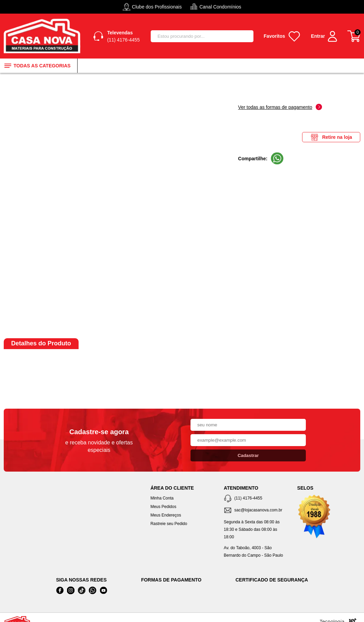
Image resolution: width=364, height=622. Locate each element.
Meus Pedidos (163, 507)
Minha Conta (162, 498)
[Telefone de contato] (255, 499)
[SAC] (255, 511)
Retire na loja (331, 137)
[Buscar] (245, 36)
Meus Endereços (166, 515)
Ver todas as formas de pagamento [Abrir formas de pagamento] (280, 107)
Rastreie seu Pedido (169, 524)
